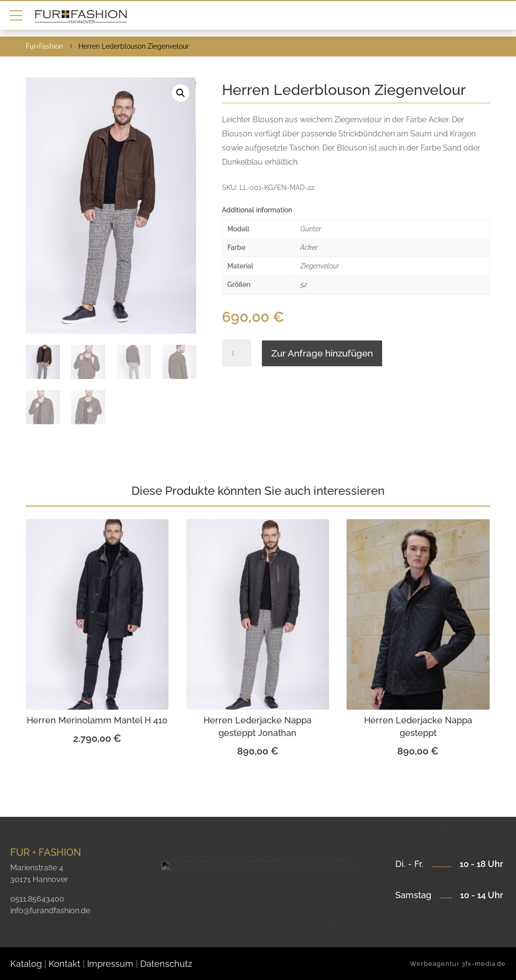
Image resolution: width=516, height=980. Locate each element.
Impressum (110, 964)
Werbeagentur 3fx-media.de (458, 964)
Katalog (26, 964)
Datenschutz (166, 964)
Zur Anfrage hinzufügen (322, 353)
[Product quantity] (237, 353)
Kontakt (66, 964)
